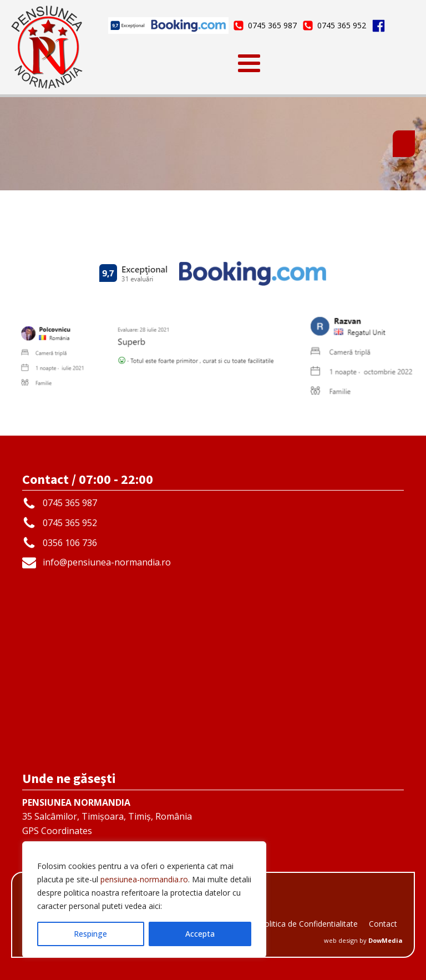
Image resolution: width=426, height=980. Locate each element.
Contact (383, 924)
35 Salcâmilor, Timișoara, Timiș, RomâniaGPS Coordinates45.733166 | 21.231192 (107, 824)
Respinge (90, 934)
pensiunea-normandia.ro (144, 879)
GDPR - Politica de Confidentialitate (294, 924)
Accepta (200, 934)
